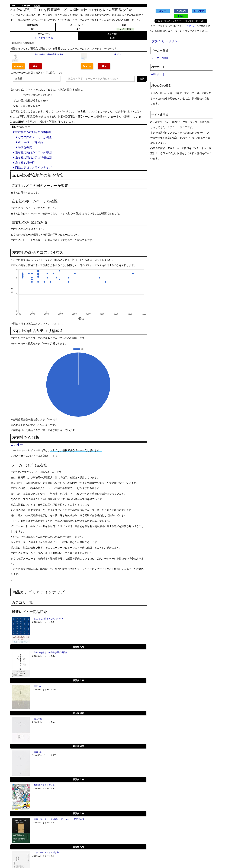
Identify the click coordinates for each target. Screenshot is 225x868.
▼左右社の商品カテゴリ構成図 (32, 157)
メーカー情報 (160, 58)
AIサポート (158, 74)
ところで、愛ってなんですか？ (49, 619)
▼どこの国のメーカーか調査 (32, 137)
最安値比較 (78, 647)
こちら (190, 26)
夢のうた (118, 54)
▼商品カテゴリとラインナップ (32, 168)
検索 (142, 79)
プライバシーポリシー (166, 41)
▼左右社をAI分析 (23, 163)
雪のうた (38, 719)
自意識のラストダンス (44, 785)
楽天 (36, 66)
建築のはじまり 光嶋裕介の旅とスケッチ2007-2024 (59, 819)
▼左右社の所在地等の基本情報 (32, 132)
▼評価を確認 (22, 147)
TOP (14, 6)
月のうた (38, 686)
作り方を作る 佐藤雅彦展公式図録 (49, 54)
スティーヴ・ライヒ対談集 (46, 852)
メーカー (26, 6)
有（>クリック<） (44, 38)
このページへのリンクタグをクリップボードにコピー (181, 21)
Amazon (19, 66)
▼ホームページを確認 (28, 142)
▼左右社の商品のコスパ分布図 (32, 152)
